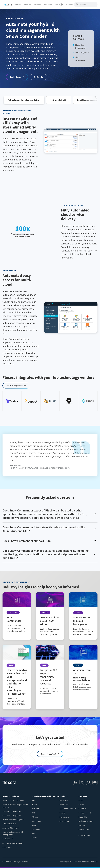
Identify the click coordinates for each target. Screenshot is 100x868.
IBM (34, 800)
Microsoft (36, 809)
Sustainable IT (8, 839)
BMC (34, 834)
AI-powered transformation (13, 843)
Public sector (7, 847)
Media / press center (86, 821)
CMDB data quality (9, 824)
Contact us (83, 809)
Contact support (85, 813)
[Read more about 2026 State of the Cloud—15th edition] (50, 616)
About (81, 800)
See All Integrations (15, 385)
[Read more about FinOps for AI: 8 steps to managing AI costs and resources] (50, 672)
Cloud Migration (82, 53)
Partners (82, 825)
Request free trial (48, 754)
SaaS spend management (12, 811)
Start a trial (38, 77)
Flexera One (64, 800)
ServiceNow (37, 821)
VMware (35, 817)
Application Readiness (68, 809)
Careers (81, 805)
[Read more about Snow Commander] (17, 614)
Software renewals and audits (14, 800)
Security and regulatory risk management (13, 833)
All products (64, 821)
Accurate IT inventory (11, 828)
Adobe (35, 838)
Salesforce (36, 829)
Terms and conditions (81, 861)
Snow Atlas (64, 805)
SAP (34, 813)
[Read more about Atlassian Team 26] (83, 670)
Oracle (35, 805)
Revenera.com (84, 829)
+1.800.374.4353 (85, 836)
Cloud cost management (12, 815)
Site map (94, 861)
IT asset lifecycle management (14, 820)
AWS (34, 825)
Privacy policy (66, 861)
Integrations (64, 817)
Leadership (83, 817)
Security (63, 813)
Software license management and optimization (15, 806)
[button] (24, 100)
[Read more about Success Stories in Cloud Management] (83, 616)
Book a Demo (15, 77)
